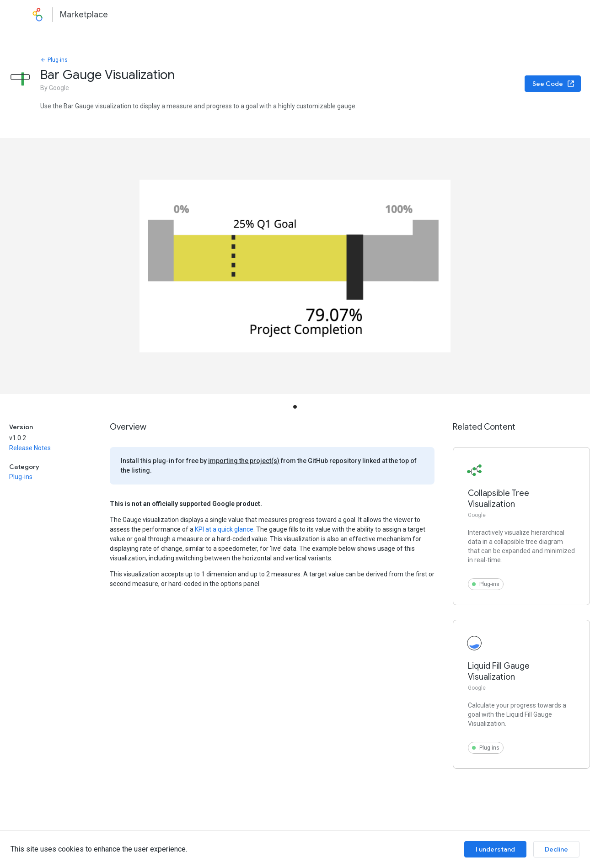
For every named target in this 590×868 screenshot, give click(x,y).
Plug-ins (54, 60)
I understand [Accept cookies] (495, 849)
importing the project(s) (244, 461)
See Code (554, 84)
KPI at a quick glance (224, 529)
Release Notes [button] (30, 448)
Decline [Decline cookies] (556, 849)
